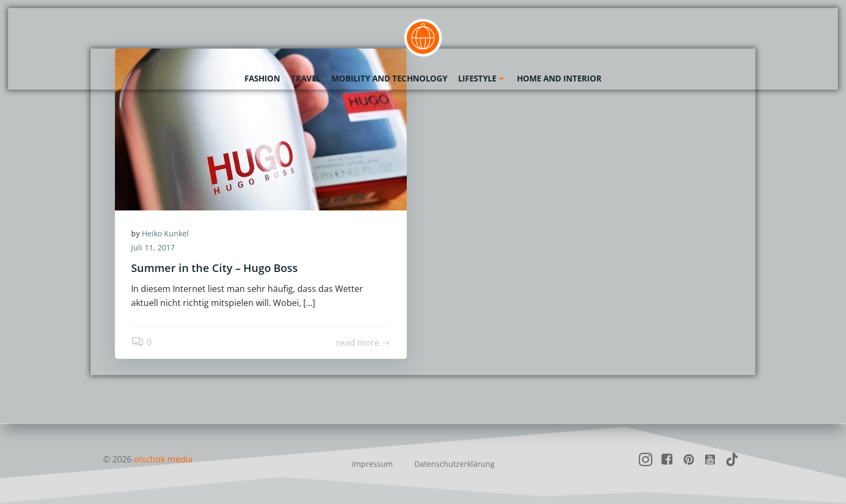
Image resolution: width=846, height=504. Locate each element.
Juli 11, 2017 (153, 247)
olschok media (163, 459)
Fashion (262, 78)
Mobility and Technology (389, 78)
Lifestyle (482, 78)
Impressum (372, 464)
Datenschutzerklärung (455, 464)
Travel (306, 78)
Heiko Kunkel (165, 233)
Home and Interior (559, 78)
